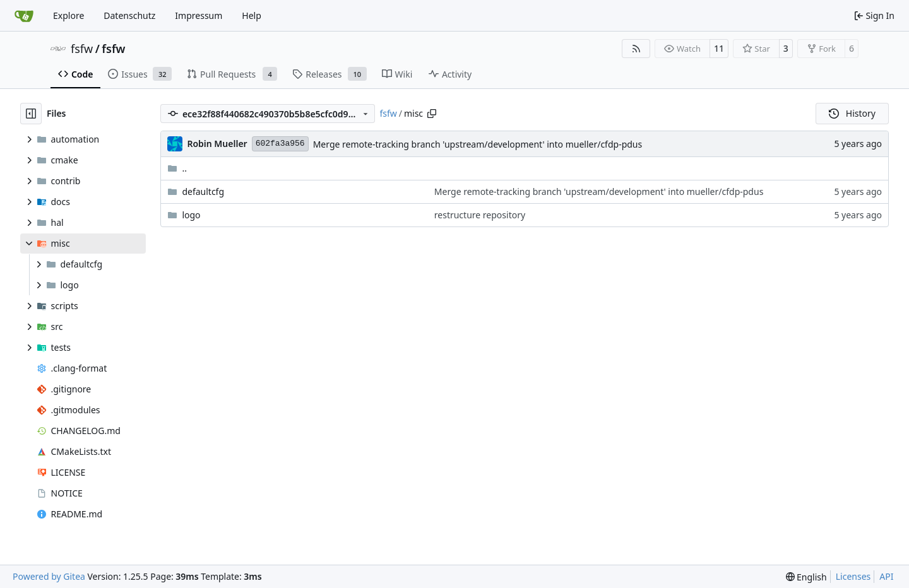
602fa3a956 (280, 144)
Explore (68, 15)
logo (191, 215)
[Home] (24, 16)
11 (719, 48)
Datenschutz (129, 15)
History (852, 113)
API (886, 576)
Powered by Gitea (49, 576)
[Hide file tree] (31, 114)
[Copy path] (432, 114)
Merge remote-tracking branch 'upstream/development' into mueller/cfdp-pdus (478, 144)
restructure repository (480, 215)
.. (177, 168)
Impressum (199, 15)
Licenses (853, 576)
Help (252, 15)
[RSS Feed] (636, 49)
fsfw (82, 49)
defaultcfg (203, 191)
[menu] (806, 577)
